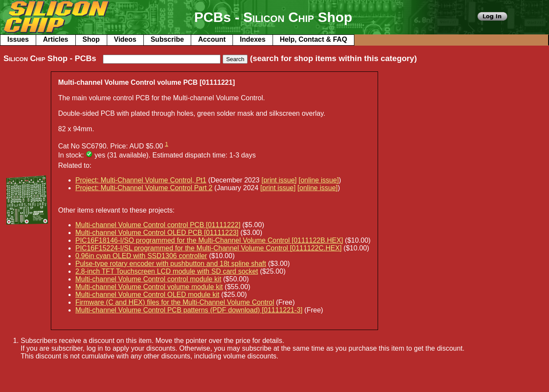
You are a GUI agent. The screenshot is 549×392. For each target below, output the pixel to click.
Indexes (253, 39)
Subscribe (167, 39)
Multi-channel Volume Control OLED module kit (147, 295)
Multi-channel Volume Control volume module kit (149, 287)
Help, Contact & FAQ (313, 39)
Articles (56, 39)
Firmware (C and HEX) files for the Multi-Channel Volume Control (175, 302)
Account (212, 39)
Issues (18, 39)
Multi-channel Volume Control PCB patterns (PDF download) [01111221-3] (189, 310)
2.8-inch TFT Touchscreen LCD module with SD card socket (167, 271)
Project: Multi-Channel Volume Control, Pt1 (141, 180)
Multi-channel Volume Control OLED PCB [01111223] (157, 233)
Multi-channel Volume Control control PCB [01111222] (158, 225)
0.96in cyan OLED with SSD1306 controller (141, 256)
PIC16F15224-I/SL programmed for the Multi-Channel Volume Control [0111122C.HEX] (208, 248)
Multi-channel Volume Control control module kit (148, 279)
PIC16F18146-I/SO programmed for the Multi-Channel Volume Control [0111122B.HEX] (209, 240)
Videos (125, 39)
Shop (91, 39)
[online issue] (318, 180)
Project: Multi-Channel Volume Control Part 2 (144, 188)
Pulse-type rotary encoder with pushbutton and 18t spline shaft (171, 264)
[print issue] (279, 180)
